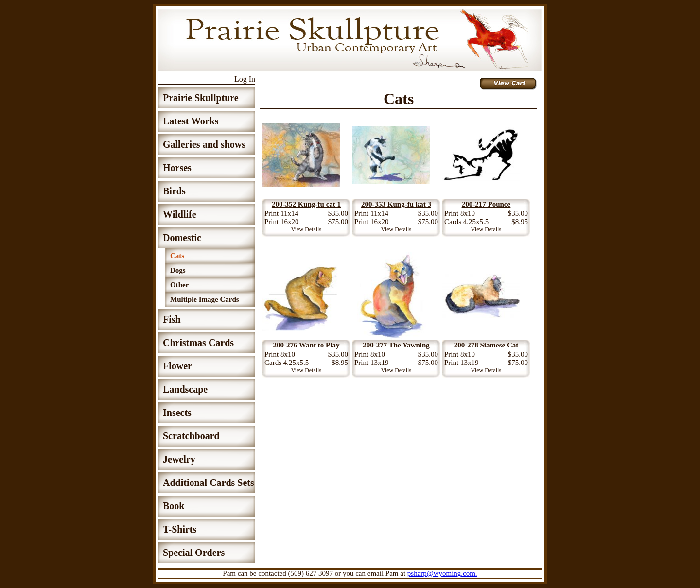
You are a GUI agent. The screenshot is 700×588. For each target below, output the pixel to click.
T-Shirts (180, 529)
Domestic (182, 238)
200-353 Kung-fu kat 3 (396, 204)
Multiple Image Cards (205, 299)
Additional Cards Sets (209, 483)
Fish (172, 319)
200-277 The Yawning (396, 345)
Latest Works (191, 121)
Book (174, 506)
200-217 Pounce (486, 204)
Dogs (178, 270)
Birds (174, 191)
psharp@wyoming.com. (442, 573)
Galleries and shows (204, 144)
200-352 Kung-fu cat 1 (306, 204)
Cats (177, 256)
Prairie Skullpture (201, 98)
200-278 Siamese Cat (486, 345)
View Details (306, 229)
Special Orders (194, 553)
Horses (177, 168)
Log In (245, 79)
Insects (177, 413)
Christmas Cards (198, 343)
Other (179, 285)
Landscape (185, 389)
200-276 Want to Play (306, 345)
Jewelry (179, 459)
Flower (177, 366)
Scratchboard (191, 436)
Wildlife (180, 214)
